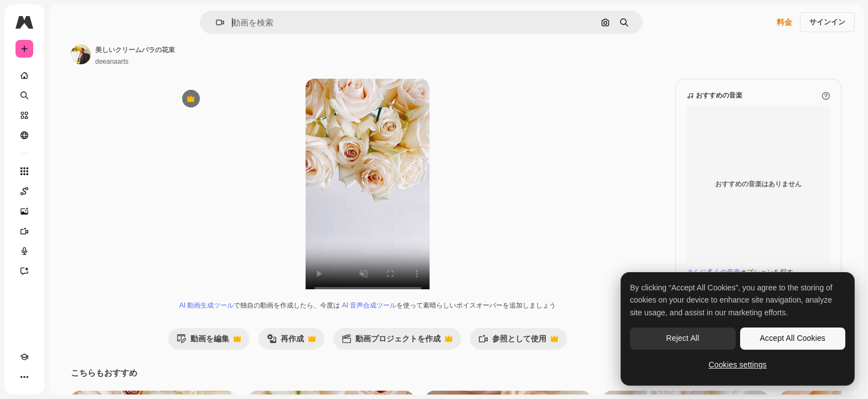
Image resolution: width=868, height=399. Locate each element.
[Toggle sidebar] (108, 22)
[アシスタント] (66, 271)
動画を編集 (251, 353)
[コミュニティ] (66, 135)
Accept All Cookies (793, 338)
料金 (784, 22)
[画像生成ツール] (66, 211)
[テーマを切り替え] (44, 377)
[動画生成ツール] (66, 231)
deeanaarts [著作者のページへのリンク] (196, 62)
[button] (258, 22)
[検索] (66, 95)
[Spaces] (66, 191)
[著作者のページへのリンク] (165, 54)
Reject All (683, 338)
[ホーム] (66, 75)
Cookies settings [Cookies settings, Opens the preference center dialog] (738, 365)
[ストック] (66, 115)
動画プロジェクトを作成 (439, 353)
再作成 (333, 353)
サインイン (827, 22)
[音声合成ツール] (66, 251)
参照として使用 (560, 353)
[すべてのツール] (66, 171)
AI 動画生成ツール (249, 316)
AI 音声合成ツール (412, 316)
